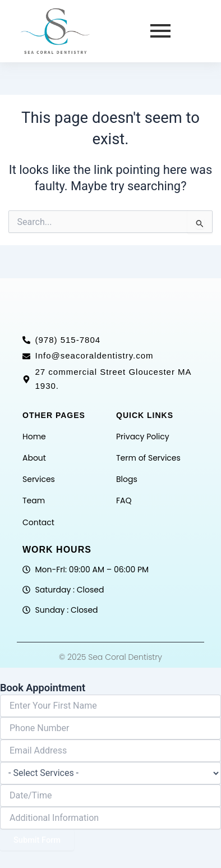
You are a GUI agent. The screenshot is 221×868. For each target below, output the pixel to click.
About (34, 458)
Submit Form (37, 840)
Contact (38, 522)
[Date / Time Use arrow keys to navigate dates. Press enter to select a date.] (110, 796)
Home (34, 437)
